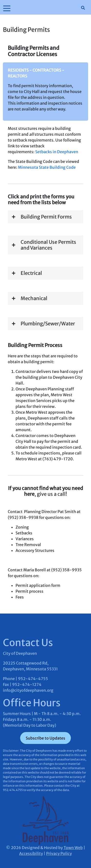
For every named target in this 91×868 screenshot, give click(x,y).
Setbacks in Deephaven (57, 152)
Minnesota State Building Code (47, 167)
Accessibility (31, 853)
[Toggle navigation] (7, 8)
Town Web (73, 848)
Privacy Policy (59, 853)
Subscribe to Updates (45, 738)
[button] (45, 217)
